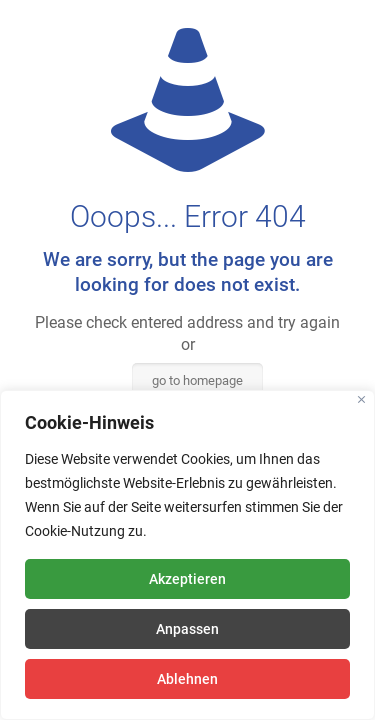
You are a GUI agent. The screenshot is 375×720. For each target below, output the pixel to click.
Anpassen (187, 629)
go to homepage (197, 380)
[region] (187, 555)
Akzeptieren (187, 579)
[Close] (361, 399)
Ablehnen (187, 679)
